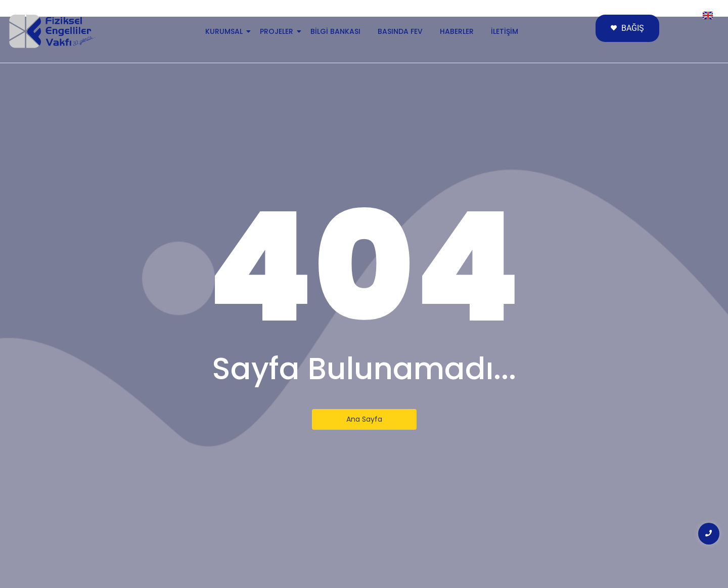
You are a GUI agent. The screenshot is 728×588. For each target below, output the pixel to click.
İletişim (505, 31)
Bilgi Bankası (335, 31)
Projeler (278, 31)
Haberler (457, 31)
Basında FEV (400, 31)
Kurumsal (226, 31)
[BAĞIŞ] (627, 28)
